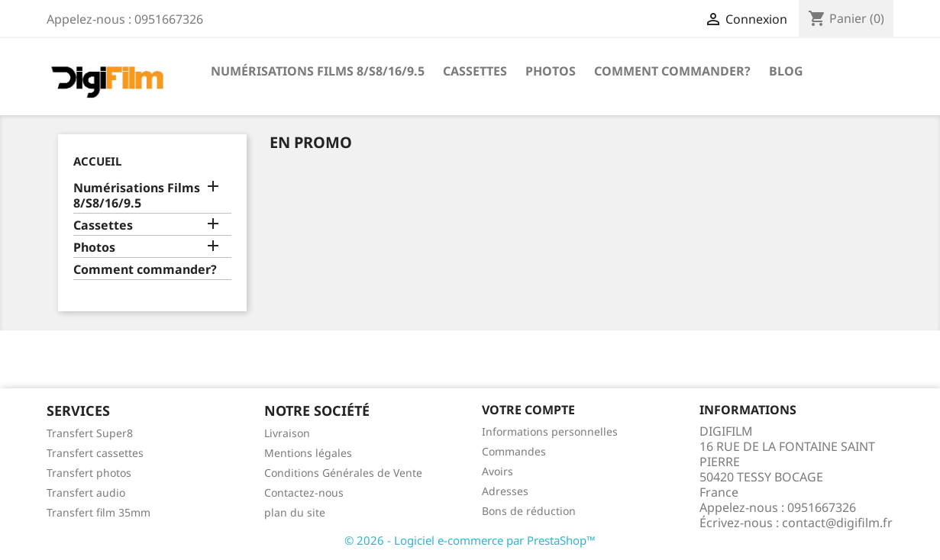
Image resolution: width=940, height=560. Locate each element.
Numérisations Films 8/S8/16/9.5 (318, 71)
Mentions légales (308, 453)
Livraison (287, 433)
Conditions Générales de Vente (343, 473)
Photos (551, 71)
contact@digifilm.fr (837, 523)
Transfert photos (89, 473)
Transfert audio (86, 492)
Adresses (505, 491)
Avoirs (497, 471)
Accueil (97, 161)
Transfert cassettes (95, 453)
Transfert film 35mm (99, 512)
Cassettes (475, 71)
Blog (786, 71)
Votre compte (528, 410)
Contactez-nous (304, 492)
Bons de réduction (529, 511)
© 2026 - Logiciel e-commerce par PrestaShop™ (470, 540)
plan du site (295, 512)
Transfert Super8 (90, 433)
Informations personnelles (550, 431)
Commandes (514, 451)
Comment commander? (672, 71)
